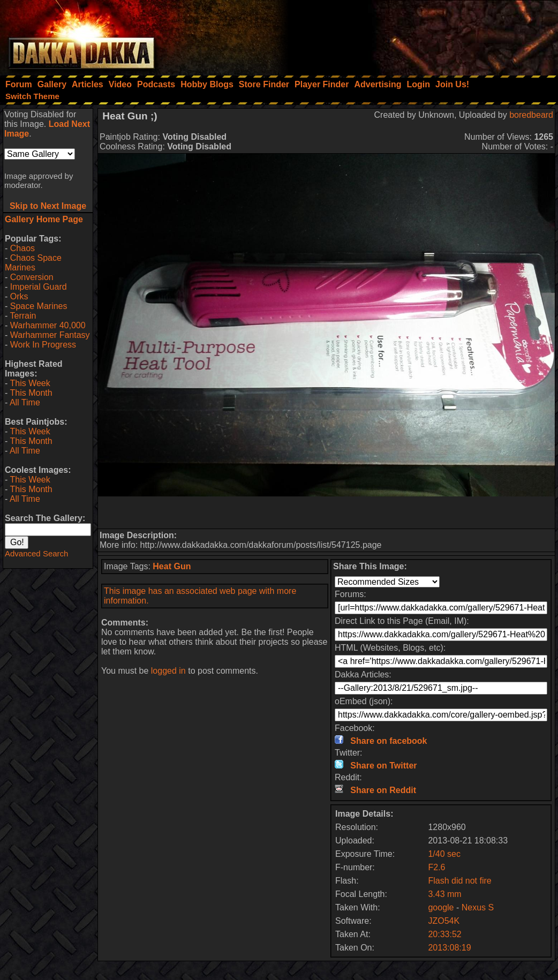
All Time (25, 402)
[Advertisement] (414, 35)
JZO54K (444, 921)
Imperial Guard (39, 287)
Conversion (32, 277)
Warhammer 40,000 (48, 325)
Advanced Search (36, 553)
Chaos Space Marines (33, 263)
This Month (31, 393)
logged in (168, 671)
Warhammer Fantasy (50, 335)
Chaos (22, 248)
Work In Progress (43, 345)
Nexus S (478, 907)
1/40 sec (444, 854)
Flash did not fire (459, 881)
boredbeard (531, 115)
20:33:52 (444, 934)
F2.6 (436, 867)
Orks (19, 296)
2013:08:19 (449, 948)
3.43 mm (444, 894)
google (441, 907)
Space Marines (39, 306)
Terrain (23, 316)
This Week (30, 383)
